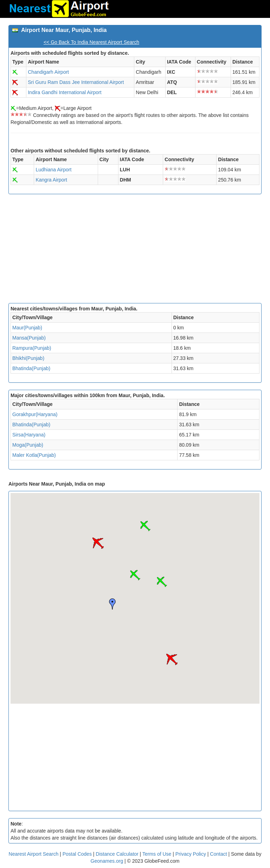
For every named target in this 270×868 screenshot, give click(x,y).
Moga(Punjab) (28, 445)
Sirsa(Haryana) (29, 435)
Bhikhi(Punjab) (28, 358)
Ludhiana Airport (53, 170)
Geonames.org (107, 861)
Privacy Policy (191, 854)
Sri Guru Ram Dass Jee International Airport (76, 82)
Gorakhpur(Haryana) (35, 414)
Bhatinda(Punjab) (31, 368)
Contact (218, 854)
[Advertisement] (135, 250)
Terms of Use (157, 854)
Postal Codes (77, 854)
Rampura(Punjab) (32, 348)
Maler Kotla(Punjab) (34, 455)
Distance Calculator (117, 854)
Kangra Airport (51, 180)
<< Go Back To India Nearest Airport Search (91, 42)
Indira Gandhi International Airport (65, 92)
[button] (135, 575)
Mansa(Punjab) (29, 338)
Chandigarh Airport (48, 72)
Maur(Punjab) (27, 328)
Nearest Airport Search (34, 854)
